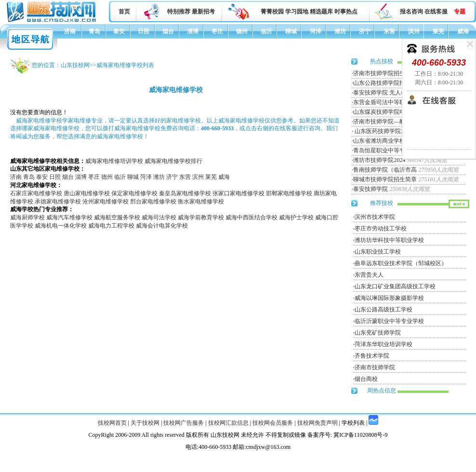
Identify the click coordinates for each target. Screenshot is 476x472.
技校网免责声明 (317, 423)
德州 (242, 31)
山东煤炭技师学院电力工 (385, 112)
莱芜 (438, 31)
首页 (124, 12)
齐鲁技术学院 (372, 356)
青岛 (94, 31)
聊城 (291, 31)
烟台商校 (366, 379)
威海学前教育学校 (201, 217)
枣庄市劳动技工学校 (381, 229)
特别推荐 (179, 12)
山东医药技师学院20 (380, 131)
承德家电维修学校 (58, 202)
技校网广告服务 (184, 423)
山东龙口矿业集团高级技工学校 (395, 286)
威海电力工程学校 (111, 226)
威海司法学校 (159, 217)
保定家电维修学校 (134, 193)
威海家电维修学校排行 (173, 161)
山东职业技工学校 (378, 252)
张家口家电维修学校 (238, 193)
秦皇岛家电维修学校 (185, 193)
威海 (463, 31)
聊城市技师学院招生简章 (385, 179)
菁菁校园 (272, 12)
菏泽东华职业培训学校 (383, 344)
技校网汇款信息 (228, 423)
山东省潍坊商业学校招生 (385, 141)
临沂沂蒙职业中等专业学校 (389, 321)
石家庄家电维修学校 (36, 193)
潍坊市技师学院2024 (379, 160)
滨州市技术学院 (375, 217)
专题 (460, 12)
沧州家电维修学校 (106, 202)
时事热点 (346, 12)
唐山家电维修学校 (87, 193)
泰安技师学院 (370, 189)
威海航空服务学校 (117, 217)
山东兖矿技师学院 (378, 333)
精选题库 (321, 12)
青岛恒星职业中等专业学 (385, 150)
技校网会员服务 (273, 423)
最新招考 (203, 12)
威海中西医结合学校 (251, 217)
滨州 (414, 31)
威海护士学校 (296, 217)
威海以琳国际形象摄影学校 (389, 298)
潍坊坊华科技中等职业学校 (389, 240)
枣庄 (217, 31)
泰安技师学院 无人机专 (383, 93)
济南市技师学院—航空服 (385, 121)
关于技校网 (145, 423)
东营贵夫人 (369, 275)
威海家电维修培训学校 (114, 161)
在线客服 (436, 12)
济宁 (365, 31)
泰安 (119, 31)
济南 (70, 31)
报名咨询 (411, 12)
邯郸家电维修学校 (289, 193)
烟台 (168, 31)
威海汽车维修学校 (69, 217)
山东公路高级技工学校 (383, 310)
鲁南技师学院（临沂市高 (385, 170)
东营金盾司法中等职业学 (385, 102)
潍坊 (340, 31)
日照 (144, 31)
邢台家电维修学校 (153, 202)
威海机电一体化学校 (61, 226)
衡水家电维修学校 (201, 202)
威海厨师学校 (27, 217)
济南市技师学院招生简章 (385, 73)
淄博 (193, 31)
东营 (389, 31)
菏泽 (316, 31)
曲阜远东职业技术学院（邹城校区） (401, 263)
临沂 (266, 31)
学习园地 (297, 12)
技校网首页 (112, 423)
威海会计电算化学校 (162, 226)
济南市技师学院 (375, 367)
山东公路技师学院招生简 (385, 83)
